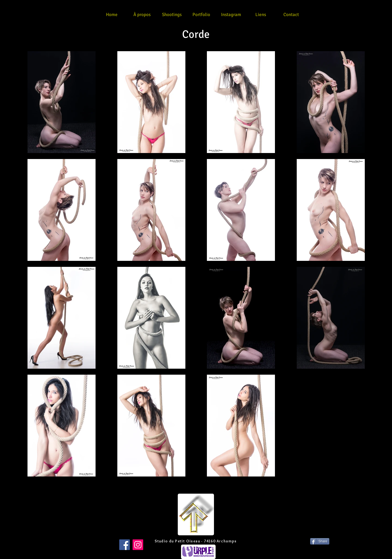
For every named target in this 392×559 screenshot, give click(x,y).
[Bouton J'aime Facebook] (73, 541)
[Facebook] (125, 545)
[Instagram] (138, 545)
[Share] (320, 541)
